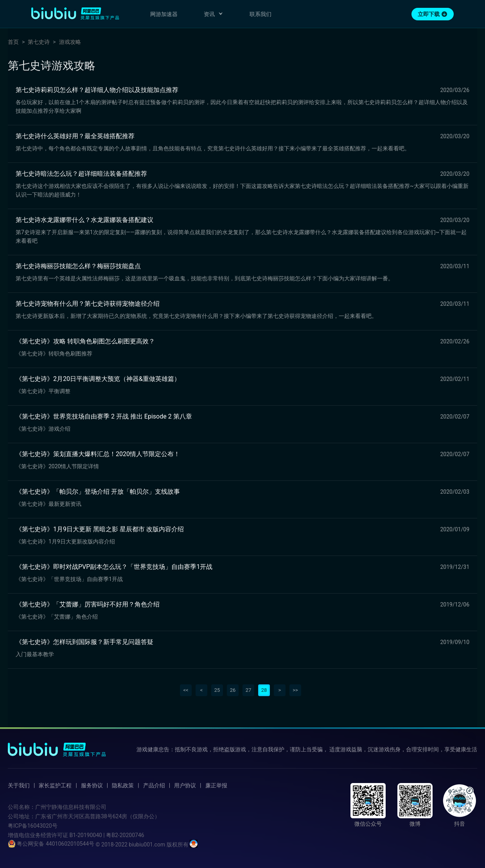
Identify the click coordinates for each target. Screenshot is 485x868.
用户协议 (185, 785)
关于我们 (19, 785)
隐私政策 (123, 785)
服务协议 (92, 785)
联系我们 (260, 14)
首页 (13, 42)
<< (186, 690)
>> (295, 690)
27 (249, 690)
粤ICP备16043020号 (33, 826)
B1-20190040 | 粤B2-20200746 (107, 835)
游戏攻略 (70, 42)
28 (264, 690)
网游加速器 (164, 14)
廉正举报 (216, 785)
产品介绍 (154, 785)
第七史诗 (39, 42)
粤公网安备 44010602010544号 (51, 844)
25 (217, 690)
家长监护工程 (55, 785)
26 (233, 690)
